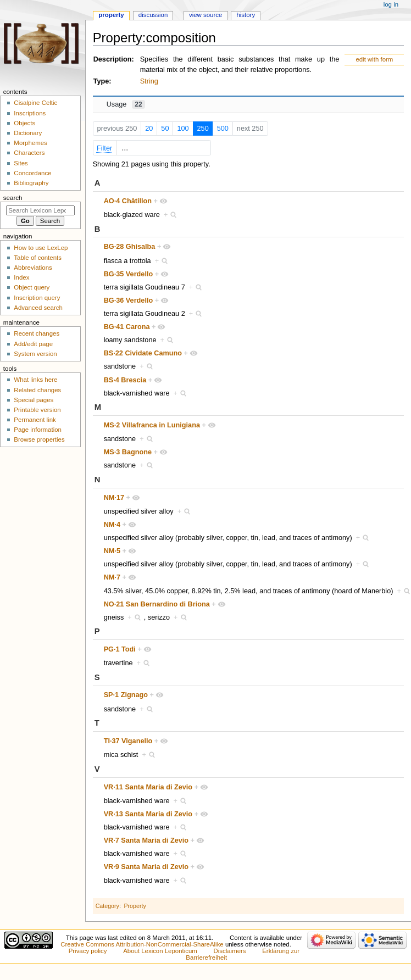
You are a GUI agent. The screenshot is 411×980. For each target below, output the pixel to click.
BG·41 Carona (127, 327)
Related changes (37, 390)
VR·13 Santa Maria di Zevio (148, 814)
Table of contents (38, 258)
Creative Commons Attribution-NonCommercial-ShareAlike (142, 944)
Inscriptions (30, 113)
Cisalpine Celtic (35, 103)
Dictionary (28, 133)
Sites (21, 163)
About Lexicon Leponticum (160, 951)
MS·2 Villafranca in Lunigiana (152, 425)
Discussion (153, 15)
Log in (391, 4)
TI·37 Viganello (128, 741)
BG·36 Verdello (129, 300)
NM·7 (112, 577)
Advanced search (38, 308)
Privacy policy (88, 951)
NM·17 (114, 498)
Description (113, 59)
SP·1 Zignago (126, 695)
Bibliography (31, 183)
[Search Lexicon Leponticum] (40, 210)
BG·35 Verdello (129, 274)
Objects (24, 123)
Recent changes (37, 333)
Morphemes (30, 143)
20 (149, 129)
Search (13, 198)
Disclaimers (230, 951)
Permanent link (35, 420)
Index (21, 277)
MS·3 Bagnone (128, 452)
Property (135, 906)
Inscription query (37, 298)
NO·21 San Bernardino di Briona (157, 604)
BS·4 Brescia (125, 380)
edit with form (374, 59)
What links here (35, 380)
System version (35, 354)
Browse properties (39, 439)
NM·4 (112, 525)
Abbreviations (33, 268)
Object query (32, 287)
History (246, 15)
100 (183, 129)
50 (165, 129)
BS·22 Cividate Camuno (143, 353)
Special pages (34, 400)
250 (203, 129)
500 (223, 129)
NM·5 (112, 551)
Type (101, 81)
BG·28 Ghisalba (130, 247)
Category (107, 906)
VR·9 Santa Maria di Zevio (146, 867)
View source (205, 15)
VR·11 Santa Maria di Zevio (148, 787)
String (149, 81)
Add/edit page (33, 344)
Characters (29, 153)
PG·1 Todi (120, 649)
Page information (38, 430)
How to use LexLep (41, 248)
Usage (126, 104)
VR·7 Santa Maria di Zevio (146, 840)
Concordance (32, 173)
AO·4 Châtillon (128, 201)
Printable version (37, 410)
